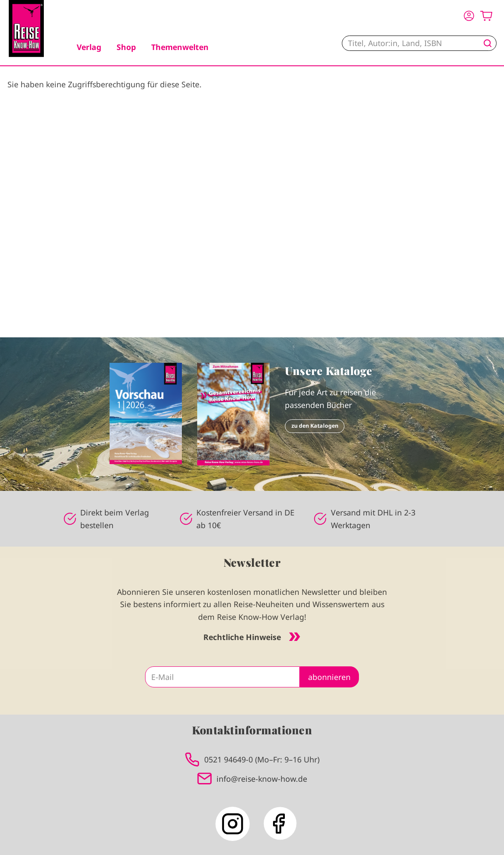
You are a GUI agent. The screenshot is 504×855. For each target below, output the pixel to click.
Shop (126, 47)
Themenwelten (180, 47)
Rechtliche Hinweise (252, 637)
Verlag (89, 47)
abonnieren (329, 677)
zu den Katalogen (315, 426)
